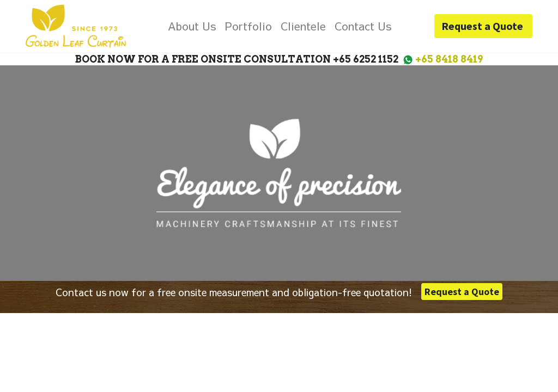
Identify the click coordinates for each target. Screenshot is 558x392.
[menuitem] (192, 26)
